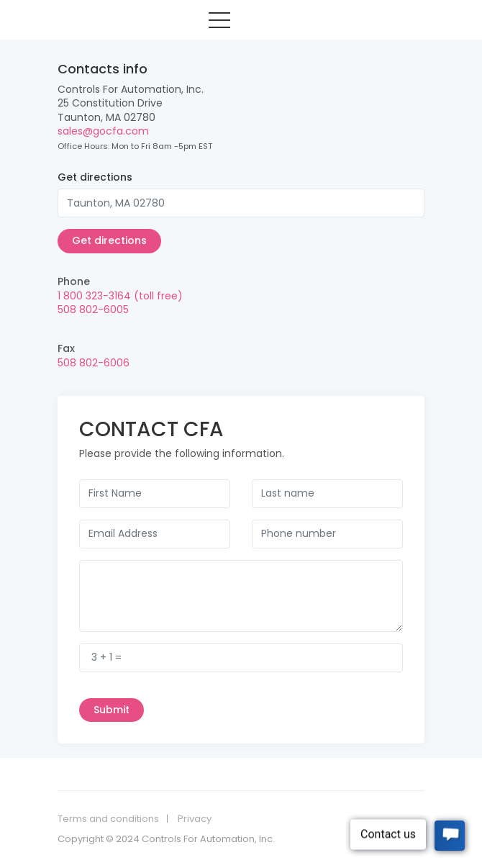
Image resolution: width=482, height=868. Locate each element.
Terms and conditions (108, 819)
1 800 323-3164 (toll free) (120, 296)
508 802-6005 (93, 309)
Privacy (195, 819)
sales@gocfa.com (103, 131)
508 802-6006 (94, 363)
